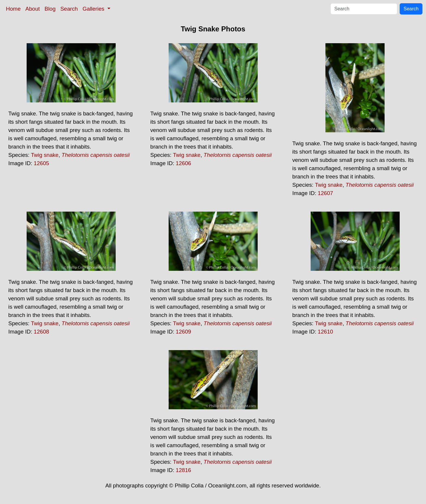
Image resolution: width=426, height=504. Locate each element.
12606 (183, 163)
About (33, 9)
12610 (325, 332)
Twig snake (45, 155)
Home (13, 9)
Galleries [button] (94, 9)
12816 (183, 470)
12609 (183, 332)
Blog (50, 9)
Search (69, 9)
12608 (41, 332)
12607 (325, 193)
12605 (41, 163)
